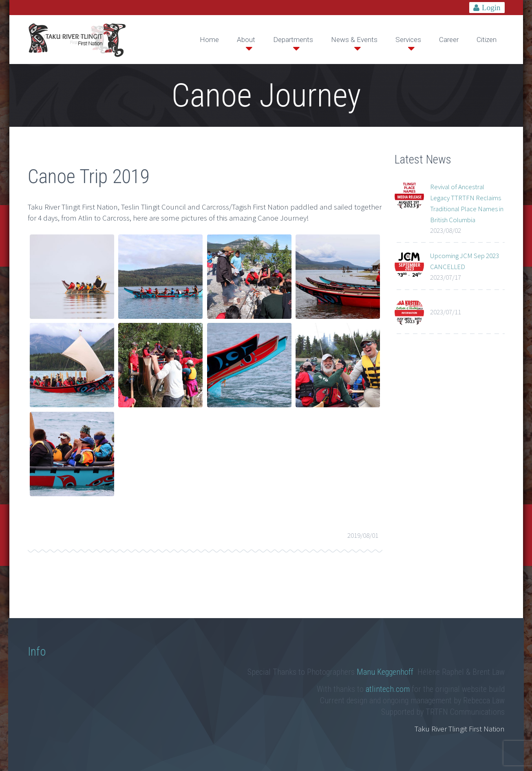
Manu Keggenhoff (386, 672)
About (246, 40)
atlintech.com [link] (388, 689)
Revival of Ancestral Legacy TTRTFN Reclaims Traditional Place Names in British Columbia (467, 203)
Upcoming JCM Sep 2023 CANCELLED (465, 261)
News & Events (354, 40)
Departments (293, 40)
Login (491, 8)
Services (408, 40)
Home (209, 40)
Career (449, 40)
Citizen (487, 40)
